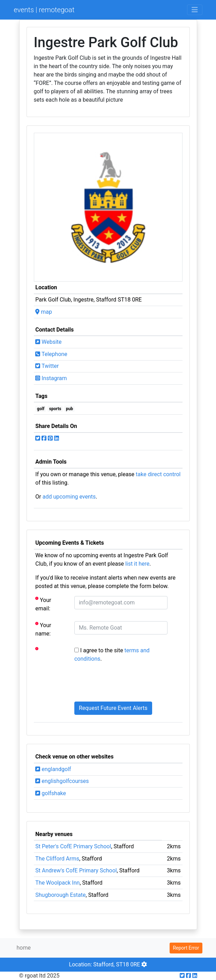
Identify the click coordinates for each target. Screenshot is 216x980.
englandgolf (53, 769)
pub (69, 409)
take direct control (158, 474)
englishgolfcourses (62, 781)
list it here (137, 564)
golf (41, 409)
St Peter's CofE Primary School (73, 846)
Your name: (43, 629)
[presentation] (127, 682)
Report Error (186, 948)
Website (48, 342)
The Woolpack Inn (57, 883)
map (44, 312)
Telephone (51, 354)
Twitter (47, 366)
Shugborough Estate (60, 895)
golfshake (51, 793)
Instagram (51, 378)
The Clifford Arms (57, 859)
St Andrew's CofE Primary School (76, 870)
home (24, 948)
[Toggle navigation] (195, 10)
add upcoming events (69, 497)
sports (55, 409)
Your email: (43, 604)
